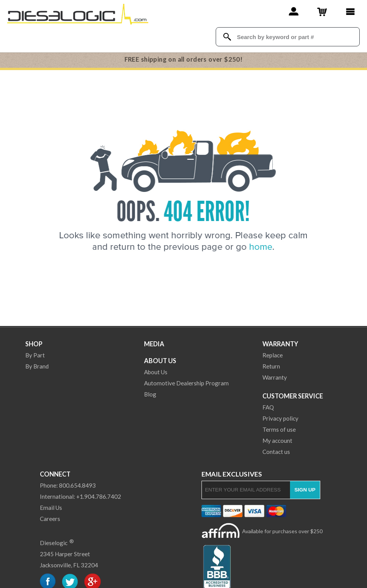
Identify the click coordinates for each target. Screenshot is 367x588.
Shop (34, 344)
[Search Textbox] (294, 37)
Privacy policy (280, 418)
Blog (150, 394)
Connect (55, 474)
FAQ (268, 407)
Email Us (51, 508)
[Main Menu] (350, 11)
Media (154, 344)
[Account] (294, 11)
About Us (160, 361)
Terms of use (279, 429)
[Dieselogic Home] (78, 13)
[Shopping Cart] (322, 11)
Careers (50, 519)
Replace (273, 355)
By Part (35, 355)
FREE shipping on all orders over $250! (184, 59)
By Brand (37, 366)
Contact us (276, 452)
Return (271, 366)
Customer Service (293, 396)
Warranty (280, 344)
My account (277, 441)
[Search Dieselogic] (227, 37)
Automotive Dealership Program (186, 383)
